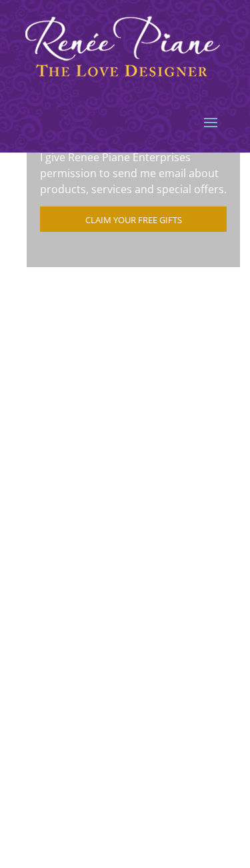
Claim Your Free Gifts (134, 220)
